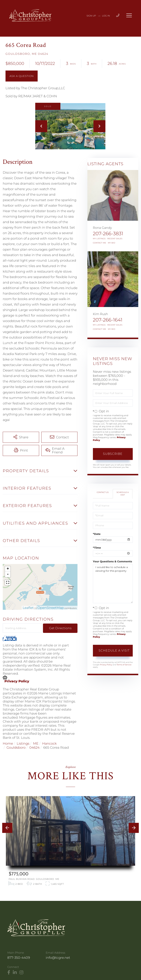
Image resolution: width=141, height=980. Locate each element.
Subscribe (113, 454)
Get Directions (60, 628)
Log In (106, 16)
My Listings (99, 239)
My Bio (112, 243)
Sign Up (91, 16)
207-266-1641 (108, 320)
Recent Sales (115, 239)
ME (36, 744)
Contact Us (103, 492)
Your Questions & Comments (113, 561)
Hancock (49, 744)
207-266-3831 (108, 234)
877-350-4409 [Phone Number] (19, 958)
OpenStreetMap (51, 608)
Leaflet (28, 608)
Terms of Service (124, 665)
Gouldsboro (16, 748)
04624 (35, 748)
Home (8, 744)
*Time (97, 548)
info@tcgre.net (58, 958)
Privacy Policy (17, 681)
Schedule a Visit (123, 494)
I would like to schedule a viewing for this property (113, 584)
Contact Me (100, 243)
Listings (23, 744)
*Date (97, 534)
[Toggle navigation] (129, 15)
